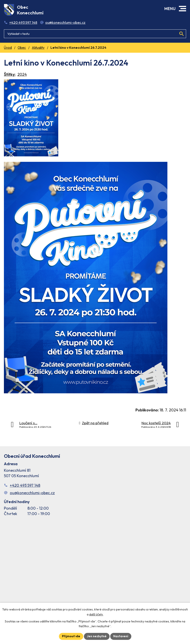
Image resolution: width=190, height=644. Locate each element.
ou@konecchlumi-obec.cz (65, 22)
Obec (22, 48)
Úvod (8, 48)
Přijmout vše (71, 636)
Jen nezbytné (97, 636)
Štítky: (10, 74)
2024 (22, 74)
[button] (182, 9)
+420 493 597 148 (23, 22)
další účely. (96, 614)
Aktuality (38, 48)
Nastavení (121, 636)
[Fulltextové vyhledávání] (95, 34)
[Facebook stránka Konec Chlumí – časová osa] (95, 566)
